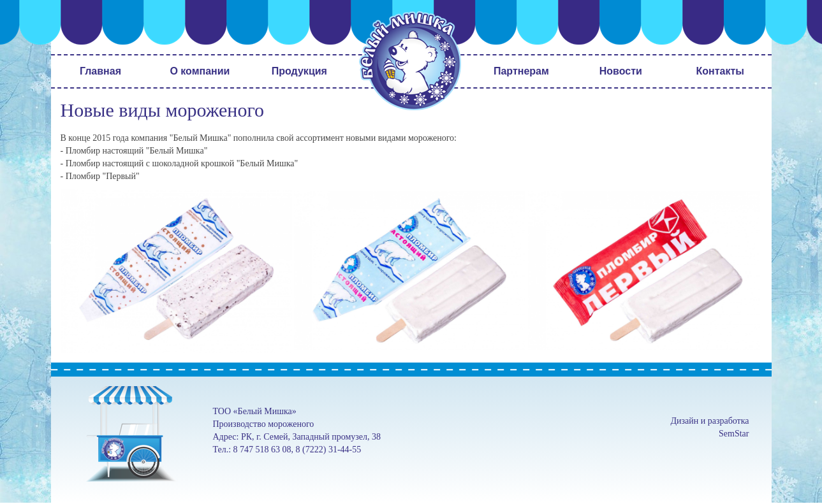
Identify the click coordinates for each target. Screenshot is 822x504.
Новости (621, 71)
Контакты (720, 71)
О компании (200, 71)
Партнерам (521, 71)
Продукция (299, 71)
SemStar (734, 434)
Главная (100, 71)
